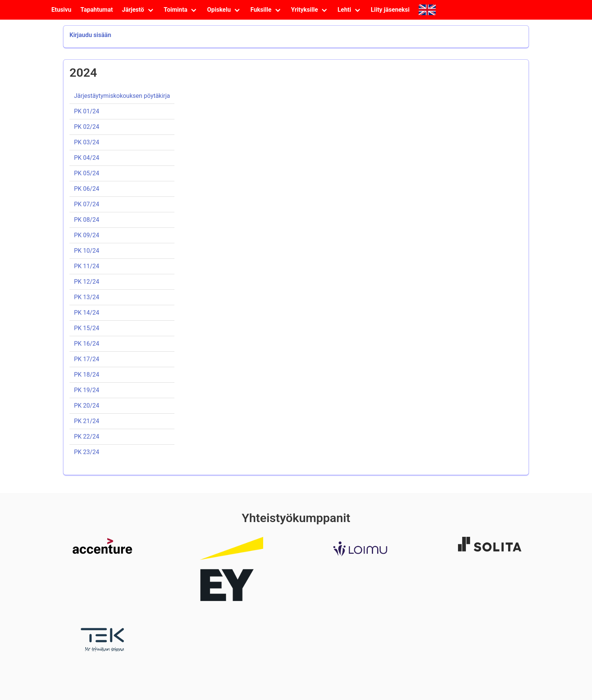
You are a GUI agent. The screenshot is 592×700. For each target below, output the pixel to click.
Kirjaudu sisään (90, 35)
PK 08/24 (87, 220)
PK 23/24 (87, 452)
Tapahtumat (97, 10)
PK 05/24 (87, 173)
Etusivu (61, 10)
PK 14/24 (87, 313)
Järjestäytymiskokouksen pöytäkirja (122, 96)
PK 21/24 (87, 421)
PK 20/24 (87, 406)
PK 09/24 (87, 235)
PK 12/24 (87, 282)
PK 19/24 (87, 390)
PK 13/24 (87, 297)
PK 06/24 (87, 189)
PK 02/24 (87, 127)
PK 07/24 (87, 204)
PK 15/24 (87, 328)
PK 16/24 (87, 344)
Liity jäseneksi (390, 10)
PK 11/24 (87, 266)
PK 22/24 (87, 437)
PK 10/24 (87, 251)
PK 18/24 (87, 375)
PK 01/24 (87, 111)
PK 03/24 (87, 142)
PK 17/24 (87, 359)
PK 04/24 (87, 158)
